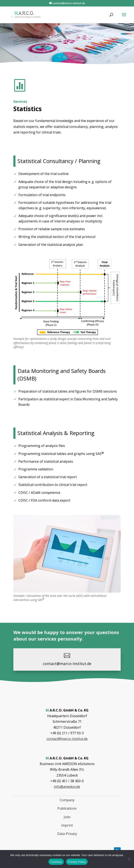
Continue (56, 862)
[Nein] (129, 859)
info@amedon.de (67, 787)
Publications (67, 808)
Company (67, 800)
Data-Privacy (67, 834)
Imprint (67, 825)
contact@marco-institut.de (67, 664)
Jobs (67, 817)
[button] (124, 17)
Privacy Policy (77, 862)
